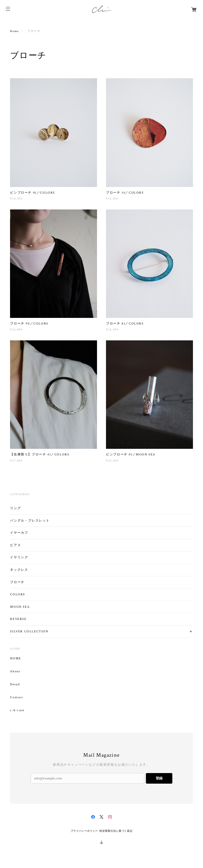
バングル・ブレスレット (30, 521)
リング (15, 508)
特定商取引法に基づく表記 (116, 831)
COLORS (18, 594)
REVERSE (18, 619)
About (15, 671)
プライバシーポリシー (84, 831)
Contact (17, 697)
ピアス (15, 545)
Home (14, 31)
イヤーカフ (19, 533)
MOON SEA (20, 607)
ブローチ (17, 582)
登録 (159, 778)
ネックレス (19, 570)
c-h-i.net (17, 710)
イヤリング (19, 557)
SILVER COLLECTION (29, 631)
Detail (15, 684)
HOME (15, 659)
